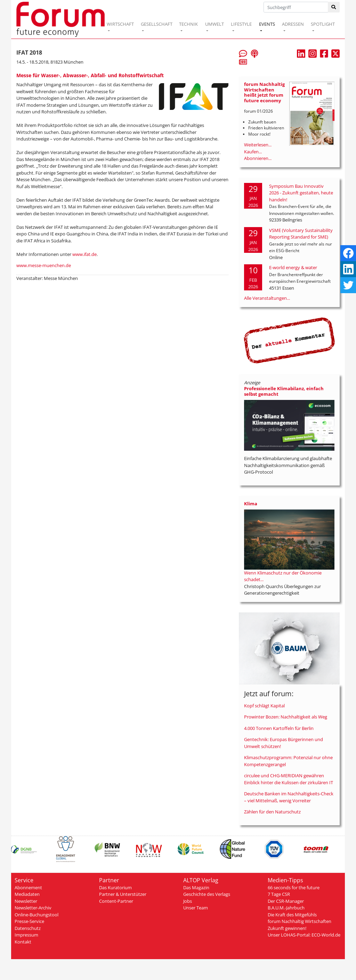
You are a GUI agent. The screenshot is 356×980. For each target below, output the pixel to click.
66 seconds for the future (294, 887)
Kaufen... (253, 152)
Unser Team (196, 908)
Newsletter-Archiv (33, 908)
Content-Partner (116, 901)
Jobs (188, 901)
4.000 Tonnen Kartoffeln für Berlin (279, 728)
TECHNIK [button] (188, 24)
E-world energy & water (293, 267)
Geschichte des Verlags (207, 894)
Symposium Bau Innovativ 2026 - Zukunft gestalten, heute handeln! (301, 193)
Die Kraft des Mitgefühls (292, 915)
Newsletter (26, 901)
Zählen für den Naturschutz (272, 812)
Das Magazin (196, 887)
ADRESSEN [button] (293, 24)
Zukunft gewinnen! (287, 928)
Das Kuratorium (115, 887)
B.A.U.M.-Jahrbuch (286, 908)
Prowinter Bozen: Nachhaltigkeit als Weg (286, 717)
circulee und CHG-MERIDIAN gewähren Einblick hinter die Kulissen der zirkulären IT (289, 779)
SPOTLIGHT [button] (323, 24)
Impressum (26, 935)
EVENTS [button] (267, 24)
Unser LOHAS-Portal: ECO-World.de (304, 935)
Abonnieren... (258, 158)
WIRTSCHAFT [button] (120, 24)
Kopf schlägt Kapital (264, 706)
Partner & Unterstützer (123, 894)
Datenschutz (28, 928)
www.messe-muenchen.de (44, 265)
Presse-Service (29, 921)
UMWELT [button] (215, 24)
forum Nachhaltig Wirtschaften (300, 921)
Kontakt (23, 942)
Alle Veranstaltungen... (267, 298)
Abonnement (28, 887)
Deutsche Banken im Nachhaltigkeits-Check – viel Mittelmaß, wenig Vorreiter (289, 797)
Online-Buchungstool (37, 915)
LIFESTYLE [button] (241, 24)
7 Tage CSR (279, 894)
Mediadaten (27, 894)
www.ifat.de (84, 254)
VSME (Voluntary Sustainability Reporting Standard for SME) (301, 234)
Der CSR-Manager (286, 901)
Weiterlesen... (258, 145)
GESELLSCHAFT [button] (157, 24)
